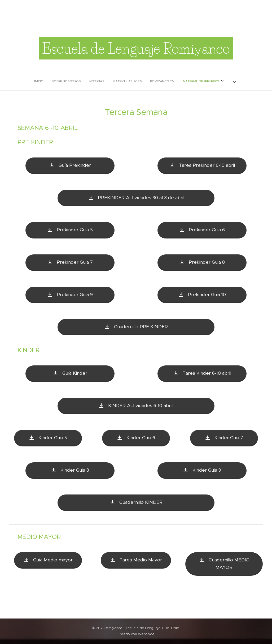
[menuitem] (103, 81)
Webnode (146, 634)
